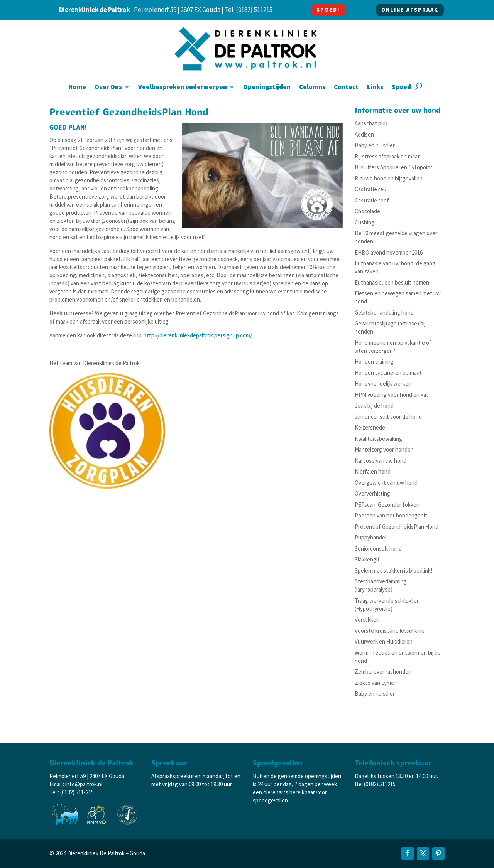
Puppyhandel (370, 537)
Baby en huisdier (375, 145)
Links (375, 88)
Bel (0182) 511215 (375, 784)
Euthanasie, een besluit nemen (392, 282)
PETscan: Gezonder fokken (387, 505)
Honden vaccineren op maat (388, 373)
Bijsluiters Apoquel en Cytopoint (394, 167)
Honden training (374, 362)
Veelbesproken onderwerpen (183, 88)
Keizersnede (370, 427)
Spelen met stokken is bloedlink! (393, 571)
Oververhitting (372, 493)
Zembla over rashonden (383, 672)
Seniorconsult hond (378, 549)
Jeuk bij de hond (374, 405)
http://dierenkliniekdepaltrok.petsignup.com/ (198, 335)
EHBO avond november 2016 (389, 252)
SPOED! (328, 10)
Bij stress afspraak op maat (387, 156)
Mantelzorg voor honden (384, 449)
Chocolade (367, 211)
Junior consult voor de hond (388, 417)
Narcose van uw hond (381, 461)
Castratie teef (372, 200)
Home (77, 88)
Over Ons (108, 88)
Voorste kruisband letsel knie (390, 631)
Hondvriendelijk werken (383, 383)
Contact (346, 88)
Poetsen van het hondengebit (391, 515)
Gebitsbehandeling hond (384, 313)
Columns (312, 88)
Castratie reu (370, 189)
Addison (364, 134)
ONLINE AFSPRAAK (410, 10)
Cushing (365, 222)
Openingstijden (267, 88)
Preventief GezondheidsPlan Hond (397, 527)
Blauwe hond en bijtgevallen (389, 178)
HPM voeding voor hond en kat (392, 395)
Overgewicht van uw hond (386, 483)
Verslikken (367, 619)
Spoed (401, 88)
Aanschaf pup (371, 123)
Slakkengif (367, 559)
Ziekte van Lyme (374, 683)
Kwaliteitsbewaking (378, 439)
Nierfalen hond (373, 471)
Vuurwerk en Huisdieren (384, 641)
